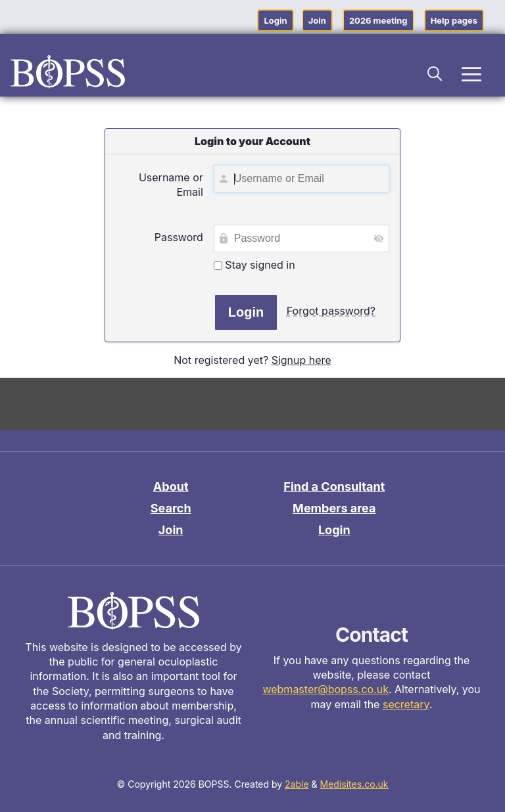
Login (275, 20)
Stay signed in (254, 265)
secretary (406, 704)
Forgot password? (331, 311)
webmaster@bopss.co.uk (325, 689)
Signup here (301, 360)
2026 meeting (378, 20)
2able (297, 784)
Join (317, 20)
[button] (435, 72)
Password (179, 237)
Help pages (454, 20)
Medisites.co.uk (354, 784)
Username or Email (171, 185)
